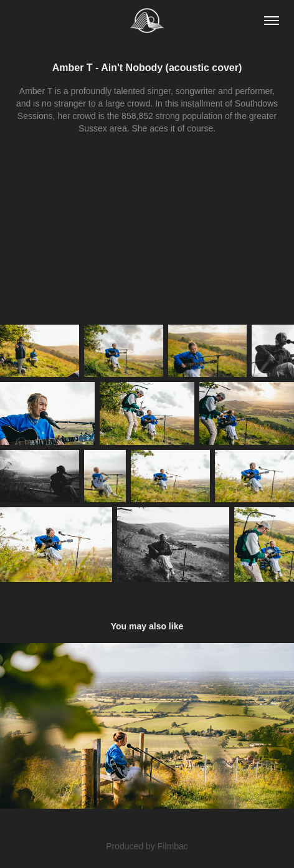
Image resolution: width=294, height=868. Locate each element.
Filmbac (173, 846)
